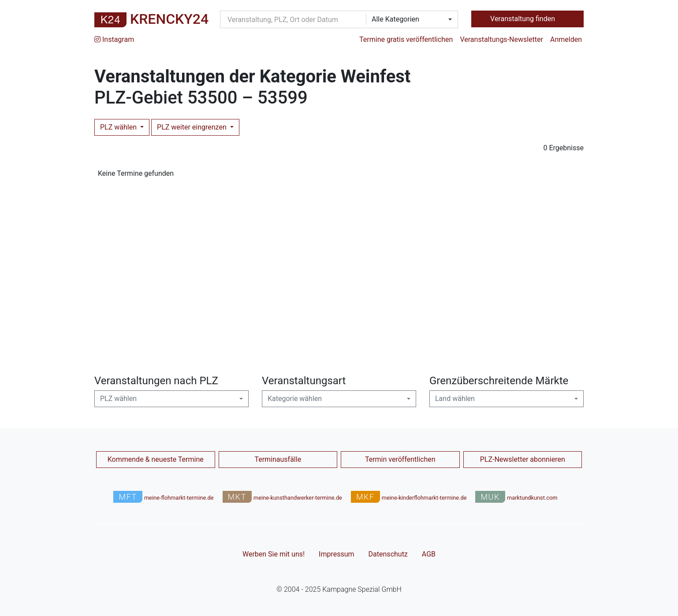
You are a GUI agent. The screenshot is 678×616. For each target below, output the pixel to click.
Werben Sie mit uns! (274, 554)
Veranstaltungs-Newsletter (501, 39)
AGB (429, 554)
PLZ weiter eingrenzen (193, 127)
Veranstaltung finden (523, 19)
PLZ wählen (119, 127)
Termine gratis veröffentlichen (406, 39)
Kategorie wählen (295, 399)
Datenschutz (388, 554)
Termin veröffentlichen (400, 459)
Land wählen (455, 399)
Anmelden (566, 39)
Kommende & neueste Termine (156, 459)
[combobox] (409, 19)
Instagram (114, 39)
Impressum (337, 554)
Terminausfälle (278, 459)
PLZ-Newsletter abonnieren (523, 459)
